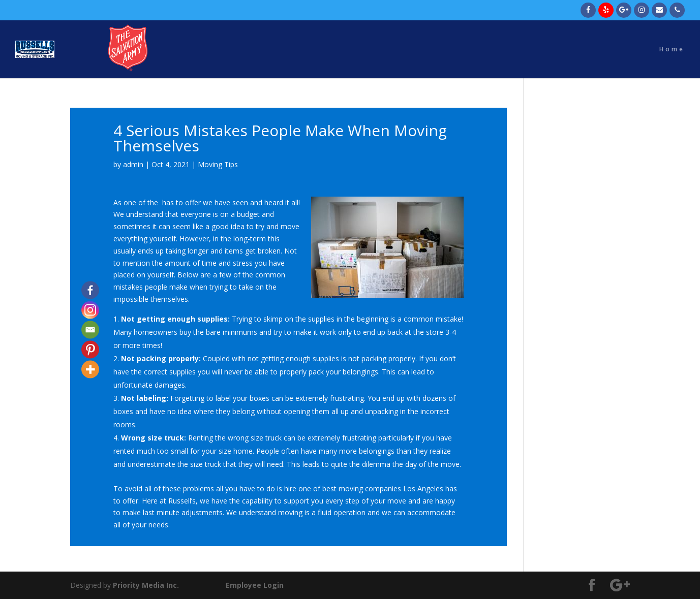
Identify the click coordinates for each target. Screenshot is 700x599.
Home (672, 50)
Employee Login (255, 585)
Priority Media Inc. (145, 585)
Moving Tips (218, 164)
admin (133, 164)
